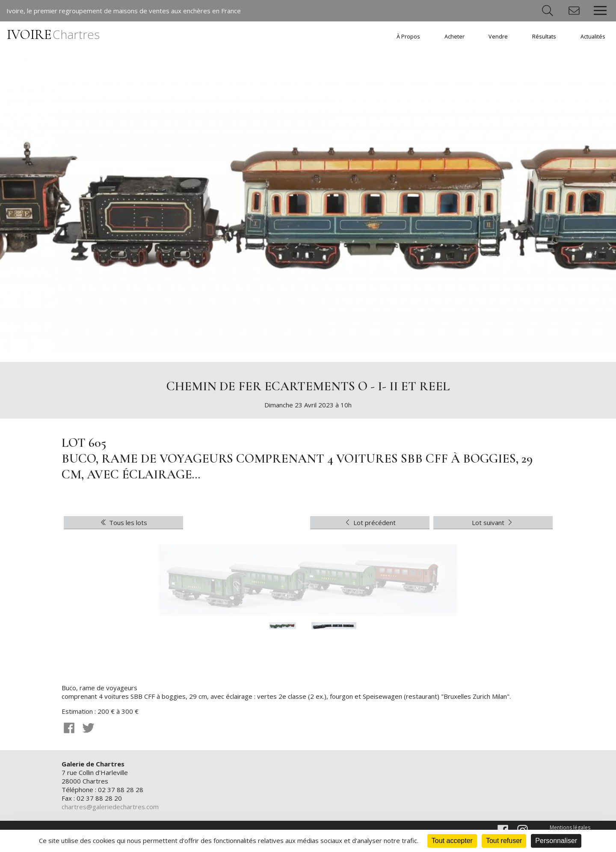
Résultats (544, 37)
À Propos (408, 37)
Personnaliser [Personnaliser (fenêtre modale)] (556, 841)
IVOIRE (53, 34)
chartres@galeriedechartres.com (110, 807)
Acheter (455, 37)
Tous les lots (123, 522)
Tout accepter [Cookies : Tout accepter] (452, 841)
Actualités (593, 37)
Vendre (498, 37)
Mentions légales (570, 827)
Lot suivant (493, 522)
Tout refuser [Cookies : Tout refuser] (504, 841)
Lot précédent (370, 522)
